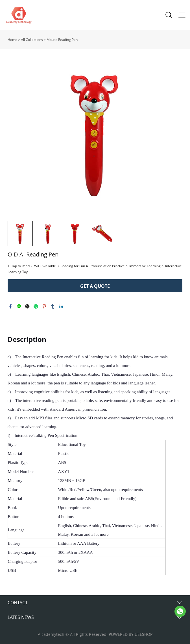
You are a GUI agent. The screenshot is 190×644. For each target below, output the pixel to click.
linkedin (61, 306)
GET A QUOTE (95, 286)
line (19, 306)
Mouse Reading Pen (62, 40)
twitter (27, 306)
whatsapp (36, 306)
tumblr (53, 306)
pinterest (44, 306)
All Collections (32, 40)
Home (12, 40)
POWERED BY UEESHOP (131, 634)
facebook (10, 306)
